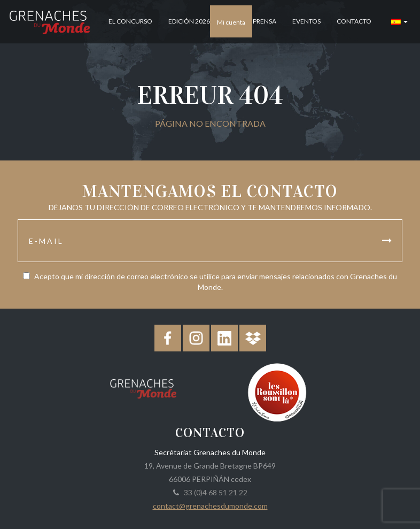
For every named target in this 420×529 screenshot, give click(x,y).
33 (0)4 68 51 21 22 (214, 492)
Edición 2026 (189, 21)
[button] (399, 21)
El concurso (130, 21)
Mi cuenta (231, 22)
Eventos (306, 21)
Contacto (354, 21)
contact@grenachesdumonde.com (210, 506)
